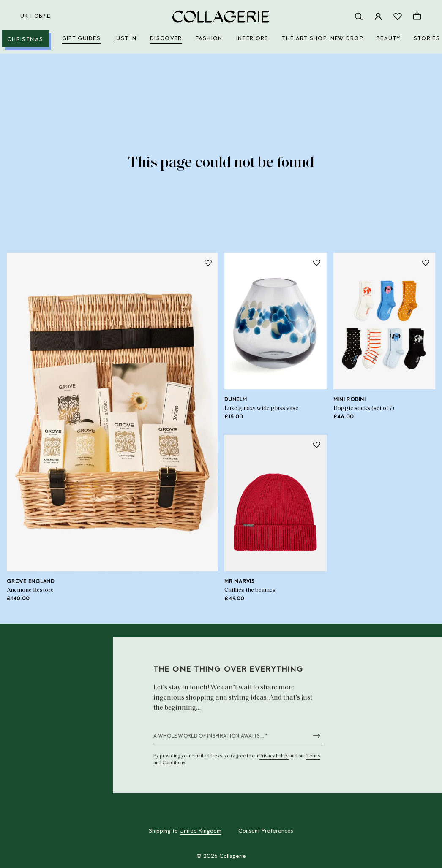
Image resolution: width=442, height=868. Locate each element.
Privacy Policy (274, 756)
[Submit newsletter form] (316, 736)
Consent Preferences (266, 831)
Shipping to (185, 831)
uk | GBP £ (35, 16)
